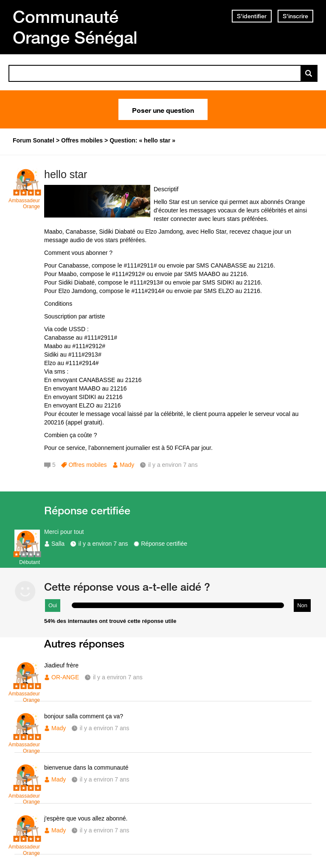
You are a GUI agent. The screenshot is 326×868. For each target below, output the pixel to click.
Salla (58, 544)
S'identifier (252, 16)
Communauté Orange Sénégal (75, 27)
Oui (53, 605)
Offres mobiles (87, 465)
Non (302, 605)
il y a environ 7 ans (103, 544)
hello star (66, 174)
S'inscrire (295, 16)
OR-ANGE (65, 677)
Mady (127, 465)
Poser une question (163, 109)
